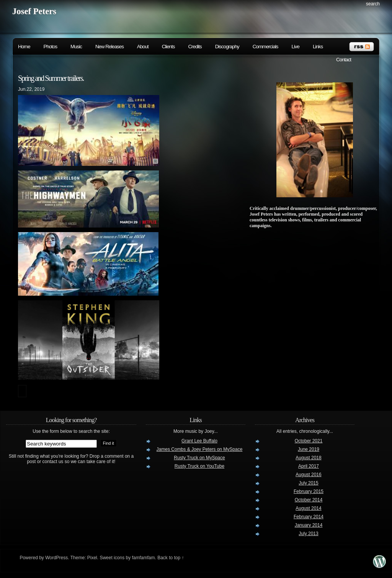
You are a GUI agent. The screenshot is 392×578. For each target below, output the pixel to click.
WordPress (56, 558)
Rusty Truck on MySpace (199, 458)
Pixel (92, 558)
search (373, 4)
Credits (195, 47)
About (143, 47)
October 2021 (309, 441)
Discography (227, 47)
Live (295, 47)
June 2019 (309, 449)
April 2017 (309, 466)
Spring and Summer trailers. (51, 78)
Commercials (265, 47)
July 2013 (308, 534)
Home (24, 47)
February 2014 (309, 517)
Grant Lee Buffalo (199, 441)
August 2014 (308, 508)
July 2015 (308, 483)
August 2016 (308, 475)
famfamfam (143, 558)
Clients (168, 47)
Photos (51, 47)
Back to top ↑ (171, 558)
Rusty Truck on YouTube (199, 466)
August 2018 (308, 458)
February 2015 (309, 491)
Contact (344, 60)
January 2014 (309, 525)
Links (318, 47)
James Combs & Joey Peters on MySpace (200, 449)
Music (76, 47)
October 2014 (309, 500)
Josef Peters (34, 11)
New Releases (109, 47)
